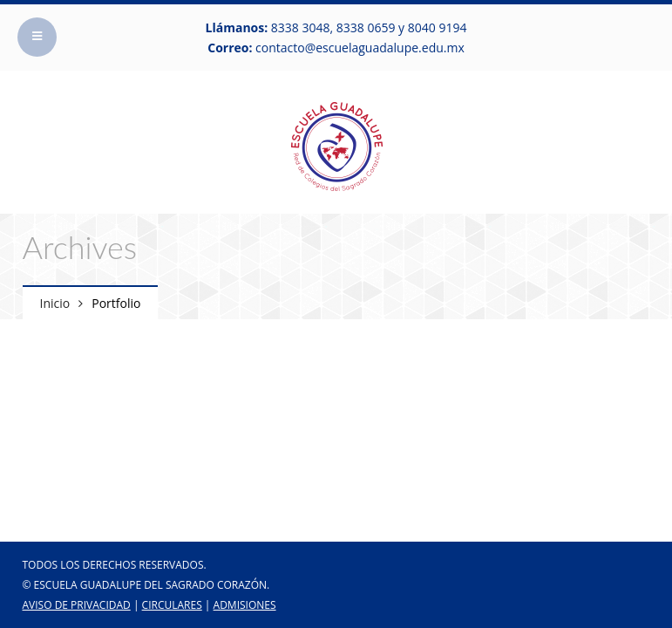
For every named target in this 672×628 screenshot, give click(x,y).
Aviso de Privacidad (77, 605)
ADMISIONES (245, 605)
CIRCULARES (172, 605)
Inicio (55, 303)
